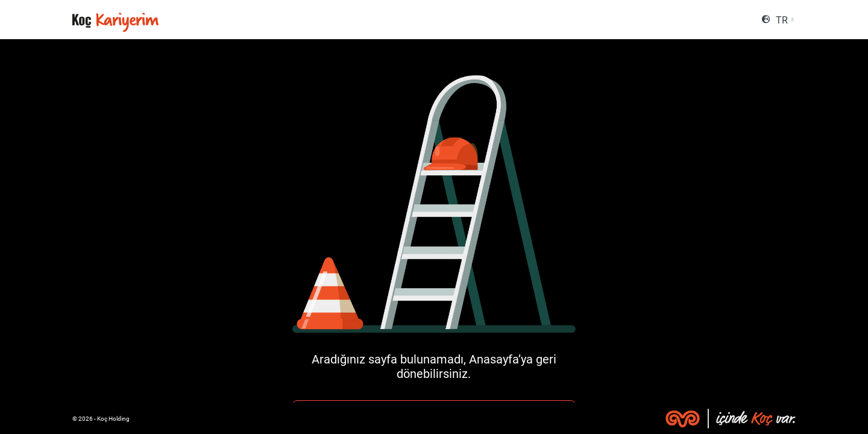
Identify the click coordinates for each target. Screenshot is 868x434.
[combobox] (785, 20)
